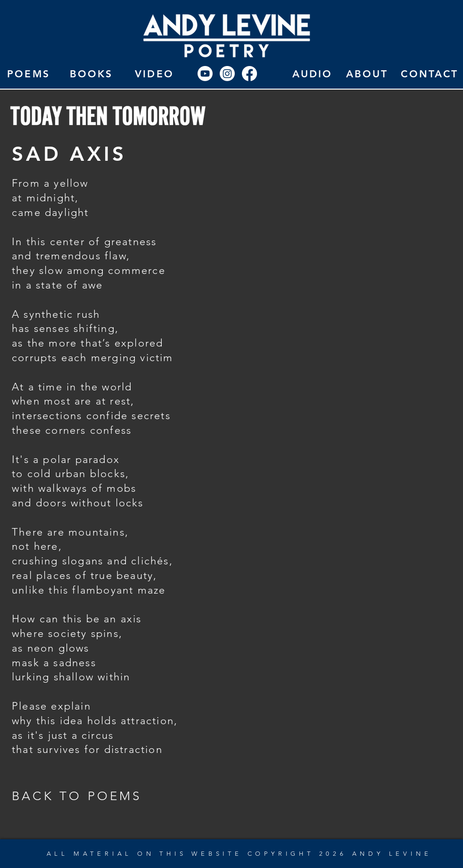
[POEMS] (29, 74)
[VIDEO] (154, 74)
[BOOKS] (91, 74)
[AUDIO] (312, 74)
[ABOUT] (367, 74)
